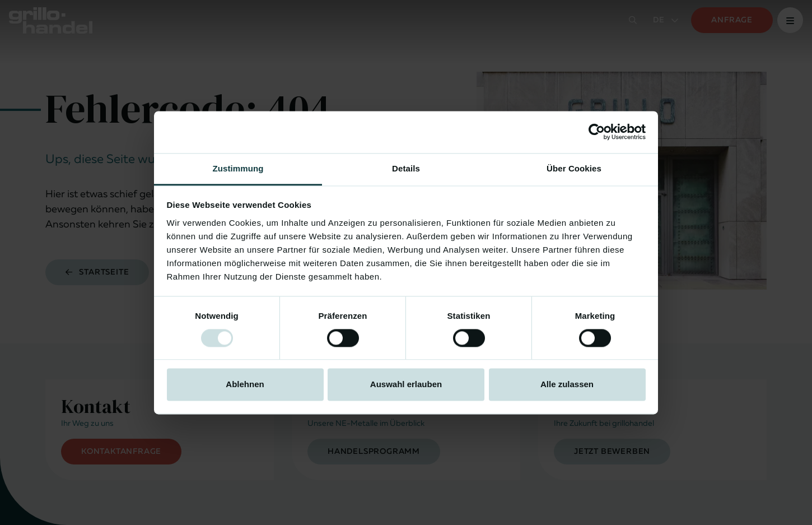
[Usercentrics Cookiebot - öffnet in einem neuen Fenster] (597, 132)
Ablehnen (245, 385)
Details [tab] (406, 168)
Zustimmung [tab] (238, 168)
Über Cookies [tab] (574, 168)
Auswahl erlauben (406, 385)
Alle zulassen (567, 385)
